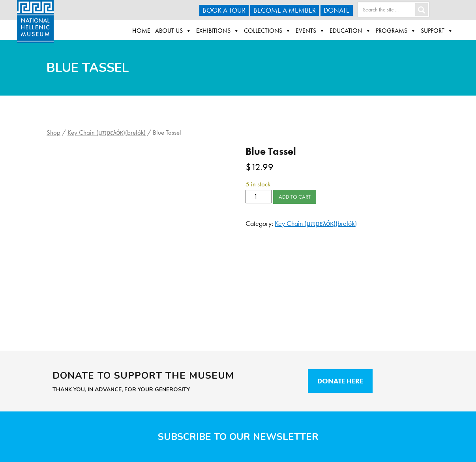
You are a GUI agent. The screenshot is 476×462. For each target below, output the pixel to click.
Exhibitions (218, 31)
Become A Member (285, 10)
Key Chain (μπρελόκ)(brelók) (107, 132)
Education (350, 31)
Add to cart (295, 197)
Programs (396, 31)
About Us (173, 31)
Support (437, 31)
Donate (337, 10)
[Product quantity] (258, 197)
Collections (267, 31)
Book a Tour (224, 10)
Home (141, 31)
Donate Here (340, 381)
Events (310, 31)
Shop (53, 132)
